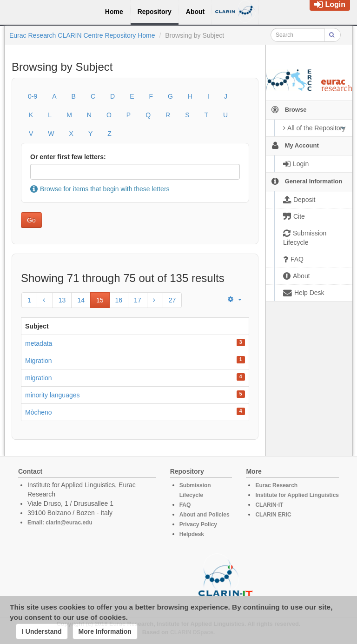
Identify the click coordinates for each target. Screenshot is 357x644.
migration (39, 378)
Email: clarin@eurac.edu (60, 523)
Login (330, 4)
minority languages (53, 395)
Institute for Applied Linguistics (297, 495)
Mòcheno (39, 412)
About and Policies (205, 515)
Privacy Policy (198, 524)
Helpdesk (192, 534)
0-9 (33, 96)
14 (81, 300)
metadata (39, 343)
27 (172, 300)
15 (100, 300)
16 (119, 300)
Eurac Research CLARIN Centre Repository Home (82, 35)
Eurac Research (276, 485)
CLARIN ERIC (273, 515)
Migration (39, 361)
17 (138, 300)
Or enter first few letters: (68, 157)
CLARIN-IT (269, 505)
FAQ (185, 505)
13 (62, 300)
